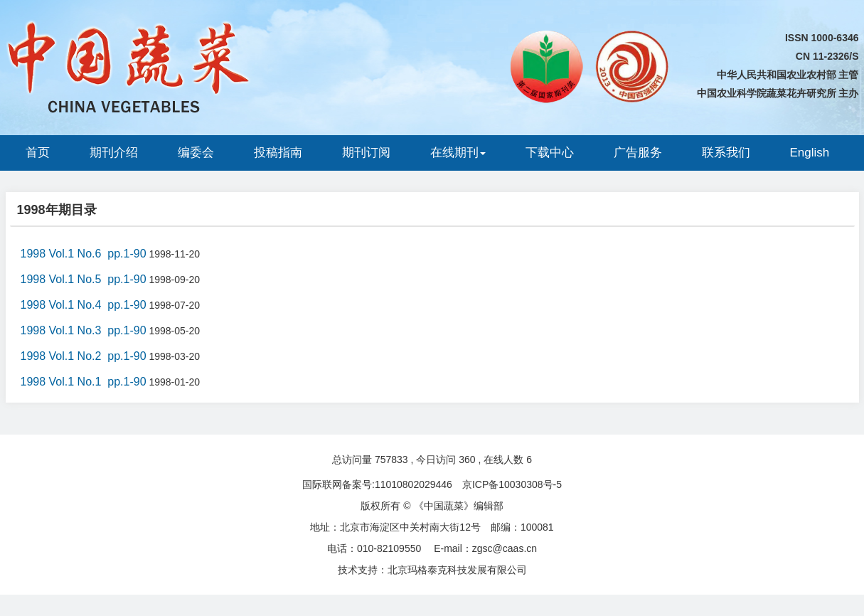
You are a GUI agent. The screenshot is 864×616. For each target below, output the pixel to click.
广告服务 (638, 153)
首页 (38, 153)
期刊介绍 (114, 153)
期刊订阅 (366, 153)
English (810, 153)
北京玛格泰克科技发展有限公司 (457, 570)
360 (467, 460)
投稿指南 (278, 153)
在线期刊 (458, 153)
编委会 (196, 153)
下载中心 (550, 153)
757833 (391, 460)
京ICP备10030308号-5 (512, 484)
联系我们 (726, 153)
